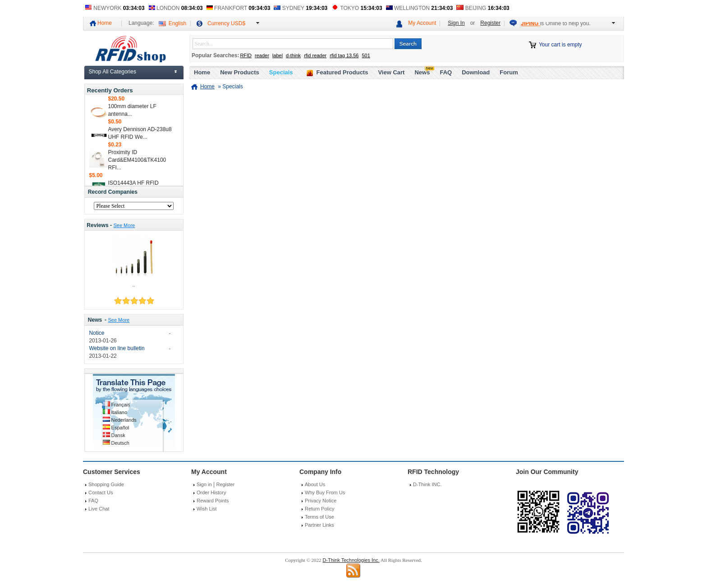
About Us (315, 484)
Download (476, 72)
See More (124, 225)
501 (366, 55)
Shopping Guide (106, 484)
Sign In (456, 23)
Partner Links (319, 525)
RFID (246, 55)
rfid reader (315, 55)
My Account (422, 23)
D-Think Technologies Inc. (351, 560)
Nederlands (124, 420)
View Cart (391, 72)
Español (120, 428)
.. (133, 285)
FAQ (446, 72)
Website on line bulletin (117, 348)
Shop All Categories (112, 72)
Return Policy (319, 509)
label (278, 55)
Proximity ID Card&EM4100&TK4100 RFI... (137, 162)
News (95, 320)
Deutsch (120, 443)
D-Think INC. (427, 484)
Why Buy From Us (325, 492)
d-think (293, 55)
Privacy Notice (321, 501)
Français (121, 405)
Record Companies (113, 192)
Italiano (119, 412)
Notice (96, 333)
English (177, 23)
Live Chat (99, 509)
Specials (281, 72)
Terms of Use (319, 517)
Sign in (204, 484)
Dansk (118, 435)
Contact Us (101, 492)
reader (262, 55)
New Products (240, 72)
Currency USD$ (226, 23)
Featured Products (342, 72)
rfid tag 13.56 (344, 55)
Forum (509, 72)
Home (105, 23)
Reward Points (213, 501)
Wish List (207, 509)
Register (490, 23)
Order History (211, 492)
